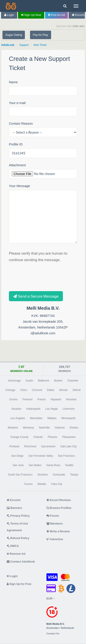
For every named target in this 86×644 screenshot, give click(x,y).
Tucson (28, 484)
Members (55, 524)
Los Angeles (18, 418)
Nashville (44, 428)
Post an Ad (56, 15)
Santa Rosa (53, 465)
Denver (63, 390)
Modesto (13, 428)
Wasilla (42, 484)
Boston (58, 381)
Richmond (30, 446)
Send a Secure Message (36, 296)
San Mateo (35, 465)
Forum (53, 516)
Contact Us (53, 634)
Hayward (56, 399)
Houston (17, 409)
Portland (14, 446)
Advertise (55, 539)
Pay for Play (41, 35)
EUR (51, 598)
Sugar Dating (14, 35)
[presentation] (43, 276)
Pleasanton (69, 437)
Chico (24, 390)
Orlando (38, 437)
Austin (29, 381)
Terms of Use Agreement (17, 527)
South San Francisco (20, 475)
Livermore (69, 409)
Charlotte (73, 381)
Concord (37, 390)
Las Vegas (52, 409)
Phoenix (53, 437)
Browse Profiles (59, 508)
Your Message (19, 186)
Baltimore (44, 381)
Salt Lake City (69, 446)
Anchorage (14, 381)
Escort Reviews (59, 500)
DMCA (13, 546)
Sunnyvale (59, 475)
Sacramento (48, 446)
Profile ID (16, 144)
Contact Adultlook (21, 562)
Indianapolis (33, 409)
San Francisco (66, 456)
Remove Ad (16, 554)
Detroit (77, 390)
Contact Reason (21, 123)
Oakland (60, 428)
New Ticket (40, 45)
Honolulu (71, 399)
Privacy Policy (18, 516)
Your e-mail (17, 103)
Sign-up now (31, 15)
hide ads (79, 26)
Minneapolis (68, 418)
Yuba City (57, 484)
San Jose (18, 465)
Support (24, 45)
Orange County (19, 437)
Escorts (14, 500)
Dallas (51, 390)
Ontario (74, 428)
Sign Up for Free (19, 584)
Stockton (43, 475)
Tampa (74, 475)
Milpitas (52, 418)
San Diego (17, 456)
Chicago (10, 390)
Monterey (28, 428)
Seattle (69, 465)
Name (13, 82)
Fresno (41, 399)
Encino (14, 399)
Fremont (27, 399)
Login (9, 15)
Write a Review (58, 531)
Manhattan (36, 418)
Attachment (17, 165)
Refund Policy (18, 538)
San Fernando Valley (41, 456)
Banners (14, 508)
